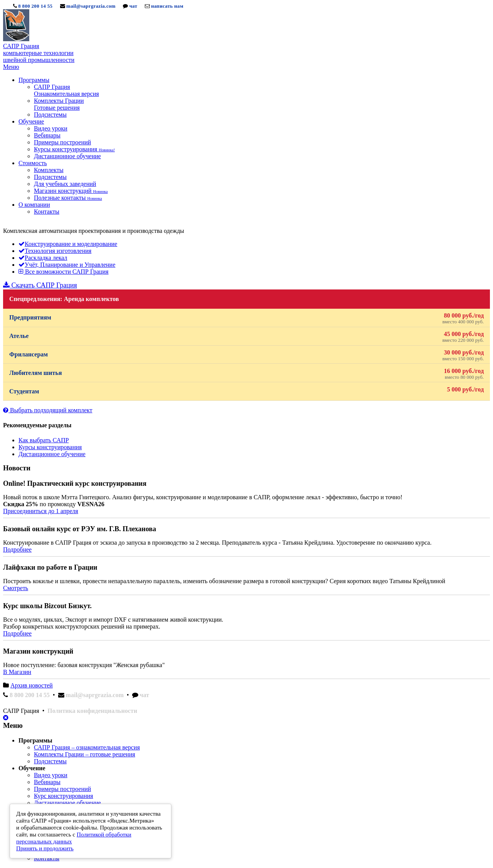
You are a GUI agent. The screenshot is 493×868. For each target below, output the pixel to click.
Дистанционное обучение (67, 156)
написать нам (167, 6)
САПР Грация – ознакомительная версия (87, 747)
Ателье (246, 337)
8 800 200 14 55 (35, 6)
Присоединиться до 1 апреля (41, 511)
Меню (11, 67)
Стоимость (33, 163)
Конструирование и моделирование (68, 244)
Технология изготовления (55, 251)
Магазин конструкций (71, 191)
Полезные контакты (68, 198)
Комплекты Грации (59, 104)
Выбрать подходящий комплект (48, 410)
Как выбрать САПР (44, 440)
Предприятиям (246, 319)
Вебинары (47, 135)
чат (133, 6)
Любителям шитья (246, 374)
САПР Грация (66, 90)
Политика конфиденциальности (92, 711)
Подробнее (17, 549)
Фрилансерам (246, 355)
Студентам (246, 390)
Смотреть (16, 588)
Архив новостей (32, 685)
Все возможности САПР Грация (64, 272)
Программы (34, 80)
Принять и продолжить (45, 848)
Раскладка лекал (43, 258)
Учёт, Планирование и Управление (67, 265)
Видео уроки (51, 128)
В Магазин (17, 672)
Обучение (31, 121)
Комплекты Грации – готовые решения (85, 754)
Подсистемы (50, 115)
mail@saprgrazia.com (91, 6)
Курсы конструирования (74, 149)
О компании (34, 205)
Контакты (47, 212)
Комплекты (49, 170)
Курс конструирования (64, 796)
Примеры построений (62, 142)
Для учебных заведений (65, 184)
